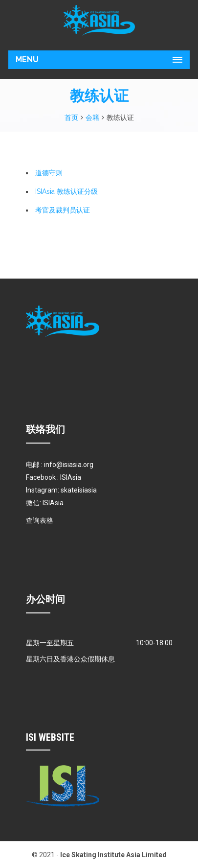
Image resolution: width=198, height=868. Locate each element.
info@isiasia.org (69, 465)
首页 (71, 117)
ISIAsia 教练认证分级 (66, 191)
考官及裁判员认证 (63, 210)
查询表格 (40, 520)
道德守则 (49, 173)
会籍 (92, 117)
